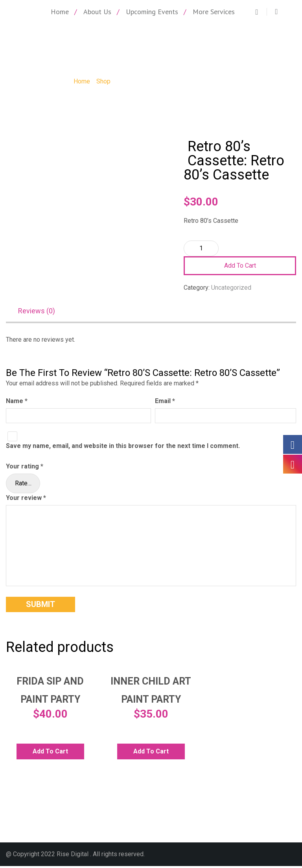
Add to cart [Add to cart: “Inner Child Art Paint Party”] (151, 753)
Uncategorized (231, 288)
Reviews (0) (37, 312)
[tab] (41, 313)
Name (17, 403)
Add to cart (240, 266)
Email (165, 403)
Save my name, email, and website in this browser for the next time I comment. (123, 448)
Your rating (25, 468)
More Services (214, 12)
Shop (103, 81)
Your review (26, 500)
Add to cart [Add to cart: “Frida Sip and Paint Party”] (50, 753)
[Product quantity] (201, 248)
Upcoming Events (152, 12)
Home (60, 12)
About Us (97, 12)
